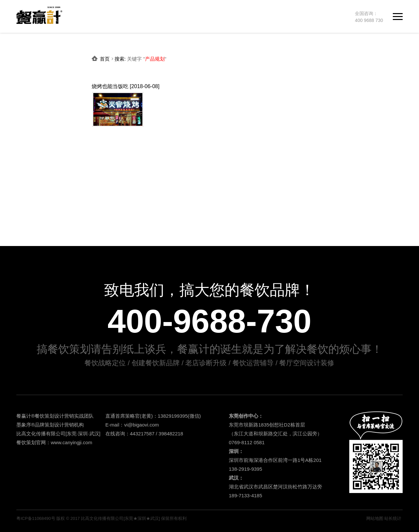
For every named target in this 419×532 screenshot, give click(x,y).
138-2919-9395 (246, 469)
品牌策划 (45, 425)
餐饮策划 (45, 416)
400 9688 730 (369, 20)
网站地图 (375, 518)
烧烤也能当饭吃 (110, 86)
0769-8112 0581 (247, 442)
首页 (105, 59)
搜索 (119, 59)
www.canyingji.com (72, 442)
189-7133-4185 (246, 495)
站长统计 (393, 518)
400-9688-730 (210, 321)
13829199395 (173, 416)
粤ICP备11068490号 (36, 518)
